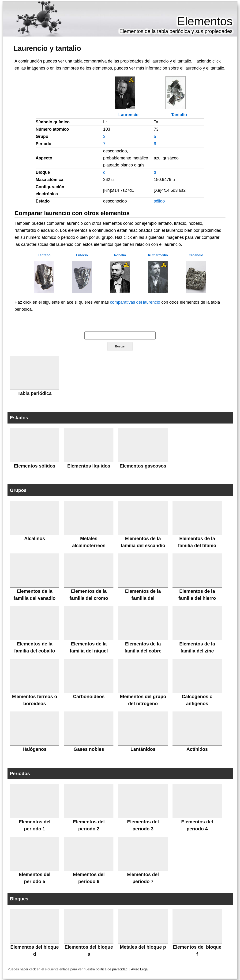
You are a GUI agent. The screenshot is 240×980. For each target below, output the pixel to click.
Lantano (44, 255)
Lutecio (82, 255)
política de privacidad (112, 969)
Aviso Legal (140, 969)
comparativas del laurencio (135, 302)
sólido (159, 201)
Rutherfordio (158, 255)
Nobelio (120, 255)
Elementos (205, 21)
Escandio (196, 255)
